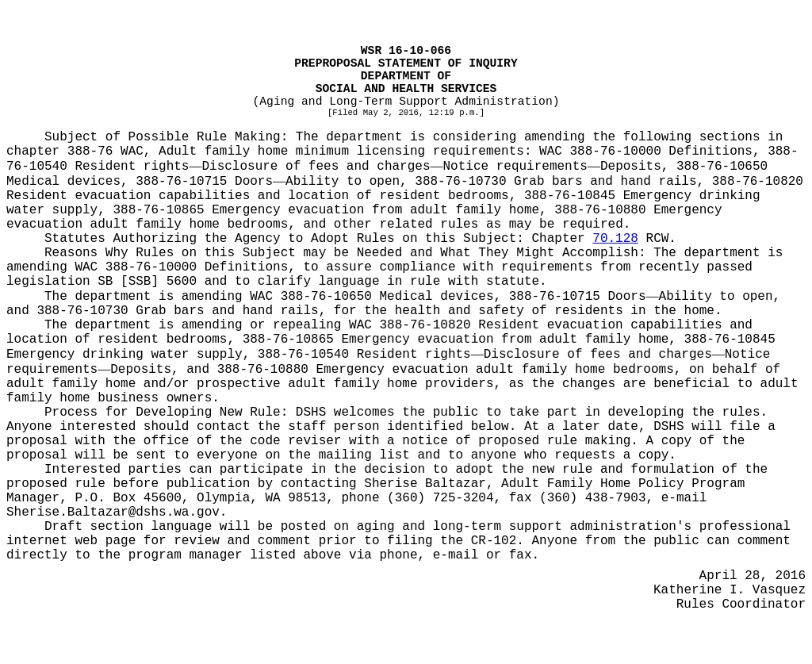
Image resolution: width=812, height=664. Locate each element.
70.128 (615, 239)
